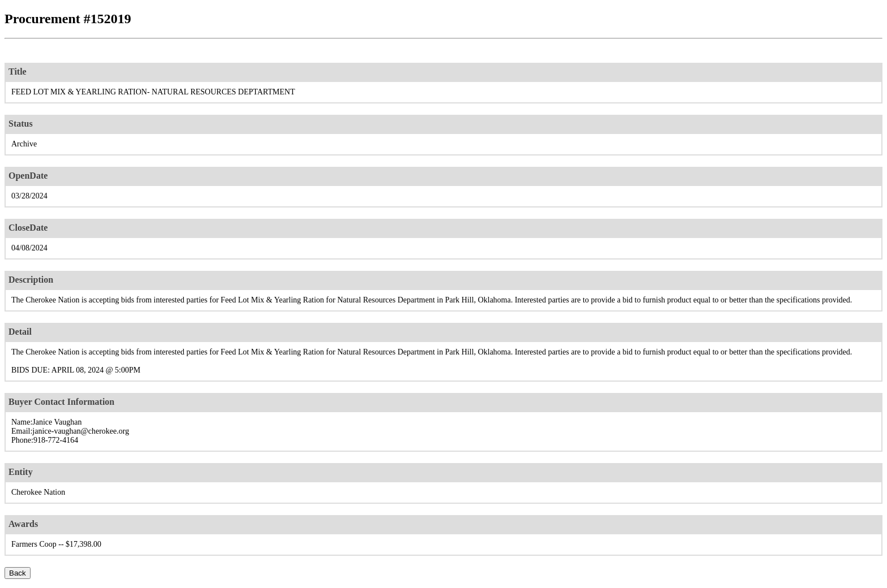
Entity (21, 472)
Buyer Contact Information (61, 402)
